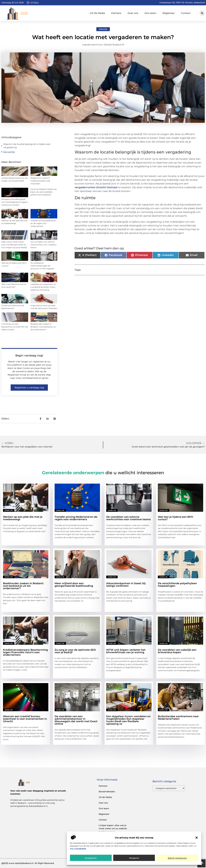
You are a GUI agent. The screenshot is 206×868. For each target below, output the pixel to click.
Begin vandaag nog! (29, 355)
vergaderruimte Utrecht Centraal (96, 187)
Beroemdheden (107, 791)
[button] (197, 838)
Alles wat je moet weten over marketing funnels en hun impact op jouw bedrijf (14, 245)
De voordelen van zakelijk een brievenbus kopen (177, 651)
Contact (186, 13)
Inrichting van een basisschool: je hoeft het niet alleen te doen (15, 327)
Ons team (150, 13)
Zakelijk (103, 29)
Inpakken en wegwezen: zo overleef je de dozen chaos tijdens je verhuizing (43, 287)
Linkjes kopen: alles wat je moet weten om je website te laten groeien (113, 828)
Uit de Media (105, 797)
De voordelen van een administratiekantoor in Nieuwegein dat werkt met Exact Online (76, 720)
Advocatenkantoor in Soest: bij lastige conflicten (126, 585)
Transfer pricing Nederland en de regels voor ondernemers (43, 223)
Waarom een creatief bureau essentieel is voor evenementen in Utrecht (25, 719)
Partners (116, 13)
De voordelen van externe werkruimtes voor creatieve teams (43, 245)
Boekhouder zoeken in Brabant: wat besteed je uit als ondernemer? (43, 327)
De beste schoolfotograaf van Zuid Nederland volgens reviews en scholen (15, 202)
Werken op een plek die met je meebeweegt (23, 518)
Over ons (133, 13)
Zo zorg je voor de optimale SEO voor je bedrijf (75, 651)
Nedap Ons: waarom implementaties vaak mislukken (40, 181)
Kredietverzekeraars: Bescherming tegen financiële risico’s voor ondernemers (25, 652)
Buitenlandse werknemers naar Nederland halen (178, 718)
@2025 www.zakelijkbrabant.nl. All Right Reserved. (28, 863)
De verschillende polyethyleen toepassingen (177, 585)
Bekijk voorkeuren (177, 858)
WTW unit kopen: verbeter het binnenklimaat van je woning (126, 651)
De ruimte (9, 152)
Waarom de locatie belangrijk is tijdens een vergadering (27, 146)
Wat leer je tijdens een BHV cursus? (175, 518)
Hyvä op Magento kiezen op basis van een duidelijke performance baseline (44, 192)
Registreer (169, 13)
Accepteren (91, 858)
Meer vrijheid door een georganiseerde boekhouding (74, 585)
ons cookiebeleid (78, 849)
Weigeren (134, 858)
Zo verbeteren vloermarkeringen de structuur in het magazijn (42, 266)
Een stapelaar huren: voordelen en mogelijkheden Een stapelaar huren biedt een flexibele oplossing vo (128, 720)
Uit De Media (97, 13)
